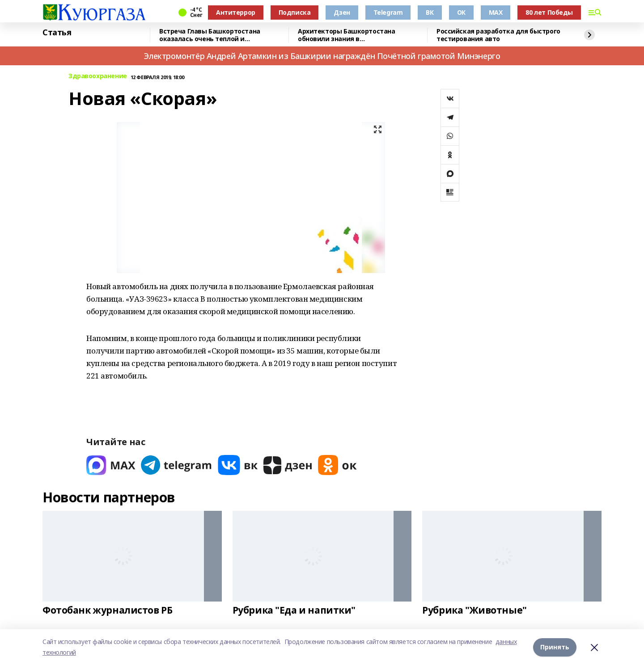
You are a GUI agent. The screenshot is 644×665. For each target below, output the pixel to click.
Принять (555, 647)
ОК (461, 12)
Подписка (295, 12)
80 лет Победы (549, 12)
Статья (57, 33)
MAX (496, 12)
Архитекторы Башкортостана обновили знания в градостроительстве (347, 35)
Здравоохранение (98, 76)
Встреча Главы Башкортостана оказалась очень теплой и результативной (210, 35)
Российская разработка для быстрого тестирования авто (498, 35)
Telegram (388, 12)
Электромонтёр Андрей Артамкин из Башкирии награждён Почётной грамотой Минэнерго (322, 56)
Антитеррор (236, 12)
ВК (430, 12)
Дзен (342, 12)
